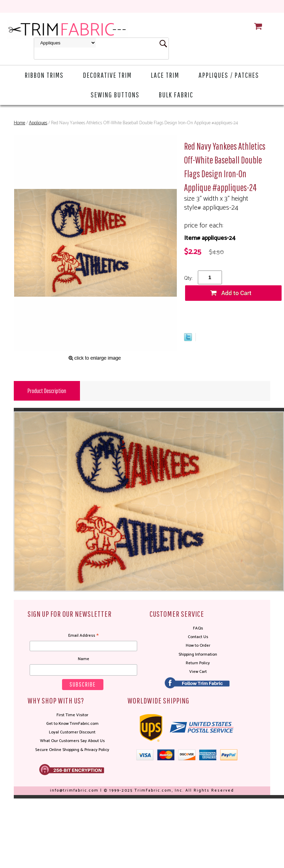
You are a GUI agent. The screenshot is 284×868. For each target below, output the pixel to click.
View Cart (198, 672)
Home (19, 123)
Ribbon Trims (44, 75)
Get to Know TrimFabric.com (72, 724)
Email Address (83, 636)
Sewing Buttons (115, 94)
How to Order (198, 645)
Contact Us (198, 637)
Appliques (38, 123)
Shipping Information (198, 654)
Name (84, 659)
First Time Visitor (72, 715)
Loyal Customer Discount (72, 732)
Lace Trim (165, 75)
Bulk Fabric (176, 94)
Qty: (188, 278)
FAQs (198, 628)
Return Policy (198, 663)
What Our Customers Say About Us (72, 741)
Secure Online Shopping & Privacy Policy (72, 750)
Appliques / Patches (229, 75)
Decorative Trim (107, 75)
